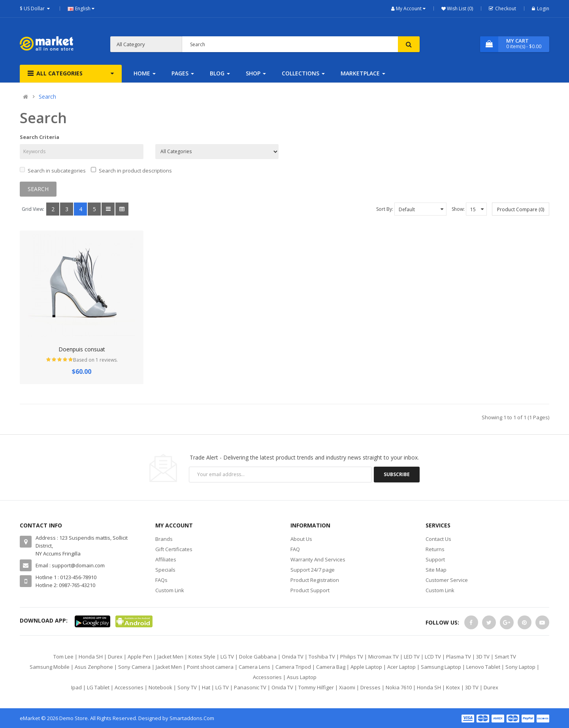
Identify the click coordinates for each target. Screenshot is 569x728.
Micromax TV (383, 657)
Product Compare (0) (521, 209)
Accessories (267, 677)
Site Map (436, 570)
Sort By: (385, 209)
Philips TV (352, 657)
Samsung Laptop (441, 667)
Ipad (76, 687)
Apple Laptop (366, 667)
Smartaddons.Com (192, 718)
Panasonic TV (250, 687)
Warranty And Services (318, 559)
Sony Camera (134, 667)
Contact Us (438, 539)
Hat (206, 687)
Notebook (160, 687)
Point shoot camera (210, 667)
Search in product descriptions (131, 171)
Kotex (453, 687)
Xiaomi (347, 687)
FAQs (161, 580)
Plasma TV (459, 657)
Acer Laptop (401, 667)
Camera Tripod (293, 667)
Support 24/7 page (313, 570)
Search (47, 97)
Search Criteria (40, 137)
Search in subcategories (53, 171)
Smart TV (505, 657)
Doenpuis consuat (82, 349)
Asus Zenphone (94, 667)
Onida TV (293, 657)
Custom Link (170, 590)
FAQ (295, 549)
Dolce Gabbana (258, 657)
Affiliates (166, 559)
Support (435, 559)
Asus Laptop (302, 677)
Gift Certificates (174, 549)
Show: (458, 209)
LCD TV (433, 657)
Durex (115, 657)
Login (541, 8)
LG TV (227, 657)
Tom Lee (63, 657)
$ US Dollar (36, 8)
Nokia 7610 (399, 687)
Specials (165, 570)
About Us (301, 539)
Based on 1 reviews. (95, 360)
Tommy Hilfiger (316, 687)
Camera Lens (254, 667)
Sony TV (187, 687)
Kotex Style (202, 657)
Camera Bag (331, 667)
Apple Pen (140, 657)
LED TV (412, 657)
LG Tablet (98, 687)
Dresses (370, 687)
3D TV (483, 657)
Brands (164, 539)
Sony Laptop (520, 667)
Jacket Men (170, 657)
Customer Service (447, 580)
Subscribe (397, 474)
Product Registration (315, 580)
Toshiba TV (322, 657)
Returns (435, 549)
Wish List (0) (459, 8)
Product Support (310, 590)
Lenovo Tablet (483, 667)
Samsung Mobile (50, 667)
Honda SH (91, 657)
